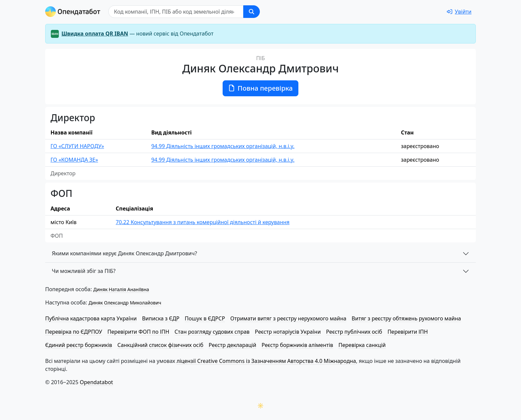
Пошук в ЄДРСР (205, 318)
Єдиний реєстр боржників (79, 345)
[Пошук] (176, 12)
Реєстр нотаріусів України (288, 332)
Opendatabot (96, 382)
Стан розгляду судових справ (212, 332)
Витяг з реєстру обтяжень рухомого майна (406, 318)
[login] (459, 12)
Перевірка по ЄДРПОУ (74, 332)
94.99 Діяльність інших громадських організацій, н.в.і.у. (223, 146)
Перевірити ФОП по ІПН (138, 332)
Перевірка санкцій (362, 345)
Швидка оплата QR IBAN (95, 34)
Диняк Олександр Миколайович (125, 303)
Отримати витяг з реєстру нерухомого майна (288, 318)
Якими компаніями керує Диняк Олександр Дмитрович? (124, 253)
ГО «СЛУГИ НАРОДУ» (77, 146)
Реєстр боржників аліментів (297, 345)
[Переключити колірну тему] (260, 406)
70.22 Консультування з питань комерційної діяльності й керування (203, 222)
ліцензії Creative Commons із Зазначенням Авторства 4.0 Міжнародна (266, 361)
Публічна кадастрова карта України (91, 318)
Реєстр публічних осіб (354, 332)
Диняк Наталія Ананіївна (121, 289)
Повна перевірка (260, 88)
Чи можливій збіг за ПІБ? (84, 271)
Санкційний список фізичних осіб (160, 345)
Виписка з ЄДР (161, 318)
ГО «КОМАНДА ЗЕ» (74, 160)
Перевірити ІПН (408, 332)
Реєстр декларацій (232, 345)
